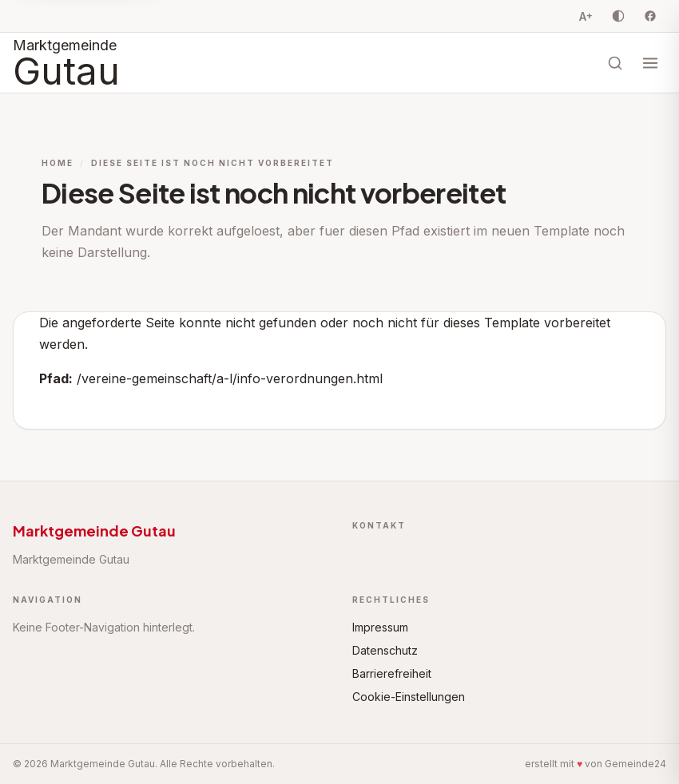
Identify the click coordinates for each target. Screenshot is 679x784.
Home (58, 163)
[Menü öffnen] (650, 63)
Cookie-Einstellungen (409, 697)
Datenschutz (385, 650)
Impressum (380, 627)
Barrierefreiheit (392, 673)
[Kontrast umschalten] (618, 16)
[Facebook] (650, 16)
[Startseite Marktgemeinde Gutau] (66, 63)
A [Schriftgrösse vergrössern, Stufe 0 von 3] (586, 16)
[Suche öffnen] (615, 63)
